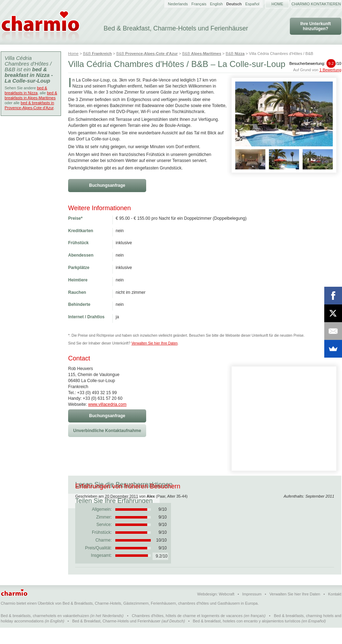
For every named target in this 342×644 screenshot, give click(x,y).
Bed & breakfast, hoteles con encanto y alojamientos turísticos (247, 637)
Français (199, 4)
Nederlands (178, 4)
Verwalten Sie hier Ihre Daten (154, 343)
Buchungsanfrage (107, 185)
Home (277, 4)
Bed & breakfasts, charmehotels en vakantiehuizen (45, 632)
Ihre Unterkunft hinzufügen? (315, 26)
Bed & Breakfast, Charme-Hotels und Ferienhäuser (116, 637)
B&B (97, 54)
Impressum (252, 610)
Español (252, 4)
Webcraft (227, 610)
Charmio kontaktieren (316, 4)
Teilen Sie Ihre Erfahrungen (225, 485)
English (216, 4)
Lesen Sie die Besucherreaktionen (124, 485)
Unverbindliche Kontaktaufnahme (107, 431)
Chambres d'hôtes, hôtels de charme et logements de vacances (187, 632)
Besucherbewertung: (315, 63)
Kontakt (335, 610)
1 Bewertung (330, 70)
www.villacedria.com (107, 404)
